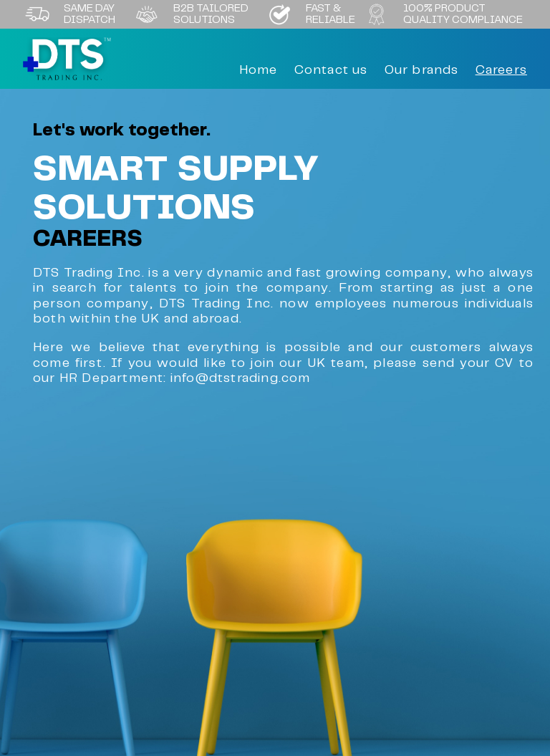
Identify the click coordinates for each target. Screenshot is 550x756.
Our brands (422, 70)
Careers (501, 70)
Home (259, 70)
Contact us (331, 70)
